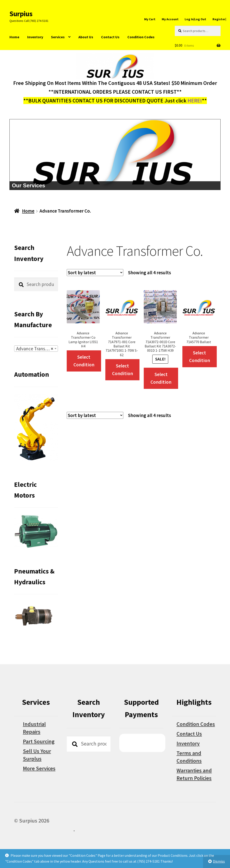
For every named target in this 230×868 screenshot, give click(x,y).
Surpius (21, 14)
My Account (170, 19)
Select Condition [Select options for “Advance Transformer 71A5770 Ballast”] (200, 357)
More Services (39, 768)
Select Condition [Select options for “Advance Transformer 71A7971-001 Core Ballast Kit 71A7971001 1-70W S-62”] (123, 370)
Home (14, 37)
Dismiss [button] (219, 861)
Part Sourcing (39, 741)
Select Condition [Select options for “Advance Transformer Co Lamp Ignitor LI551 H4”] (84, 361)
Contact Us (110, 37)
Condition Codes (141, 37)
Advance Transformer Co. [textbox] (37, 349)
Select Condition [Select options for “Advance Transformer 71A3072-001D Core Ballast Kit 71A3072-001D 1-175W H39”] (161, 378)
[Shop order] (95, 273)
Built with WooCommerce (44, 829)
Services (58, 37)
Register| (219, 19)
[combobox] (36, 349)
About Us (86, 37)
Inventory (35, 37)
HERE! (195, 101)
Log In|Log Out (195, 19)
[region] (115, 155)
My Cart (150, 19)
